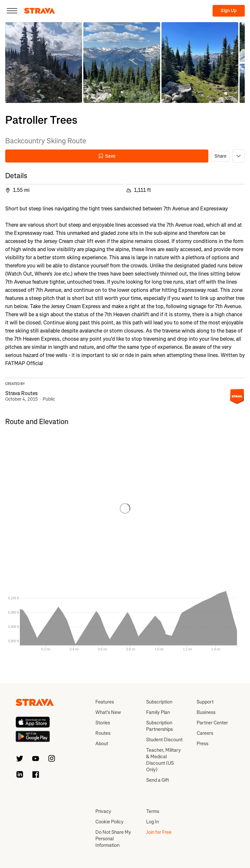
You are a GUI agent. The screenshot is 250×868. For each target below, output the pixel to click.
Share (220, 156)
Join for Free (159, 832)
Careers (205, 733)
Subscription (159, 702)
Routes (103, 733)
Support (205, 702)
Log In (153, 822)
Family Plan (158, 712)
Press (202, 744)
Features (105, 702)
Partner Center (212, 723)
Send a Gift (158, 780)
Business (206, 712)
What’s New (108, 712)
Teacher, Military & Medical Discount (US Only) (164, 760)
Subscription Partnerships (160, 726)
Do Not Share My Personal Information (113, 839)
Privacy (103, 811)
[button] (44, 63)
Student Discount (164, 740)
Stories (103, 723)
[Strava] (40, 11)
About (102, 744)
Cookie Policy (110, 822)
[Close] (12, 11)
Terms (153, 811)
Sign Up (229, 11)
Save (107, 156)
